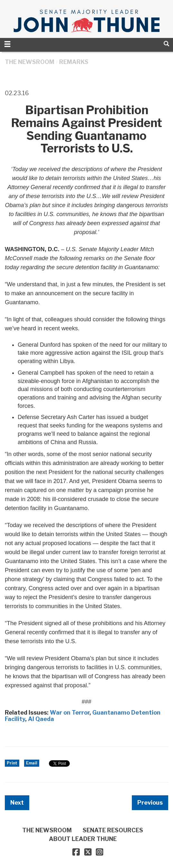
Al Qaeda (41, 719)
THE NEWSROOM (30, 62)
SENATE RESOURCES (113, 830)
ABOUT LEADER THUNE (83, 839)
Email (32, 763)
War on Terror (70, 713)
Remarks (74, 62)
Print (12, 763)
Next (17, 803)
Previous (150, 803)
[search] (166, 44)
